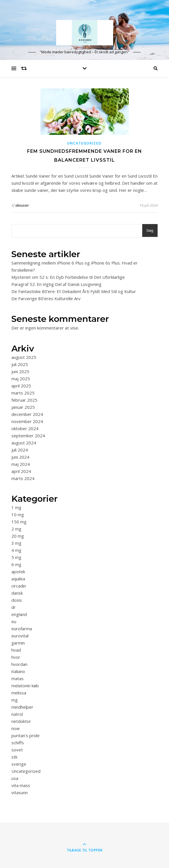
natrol (17, 714)
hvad (16, 650)
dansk (17, 593)
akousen (22, 205)
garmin (18, 643)
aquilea (18, 579)
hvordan (19, 664)
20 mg (18, 536)
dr (14, 607)
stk (14, 757)
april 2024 (21, 471)
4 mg (16, 550)
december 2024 (27, 414)
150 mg (19, 522)
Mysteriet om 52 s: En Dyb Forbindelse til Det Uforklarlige (68, 277)
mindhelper (22, 707)
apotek (18, 572)
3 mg (16, 543)
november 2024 (27, 421)
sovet (17, 750)
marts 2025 (23, 393)
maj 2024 (21, 464)
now (16, 728)
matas (18, 678)
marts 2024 (23, 478)
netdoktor (21, 721)
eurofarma (22, 629)
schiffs (18, 743)
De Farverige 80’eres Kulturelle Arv (46, 298)
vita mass (21, 785)
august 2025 (24, 357)
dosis (17, 600)
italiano (18, 671)
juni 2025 (20, 371)
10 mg (18, 515)
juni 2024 (20, 457)
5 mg (16, 557)
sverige (19, 764)
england (19, 614)
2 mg (16, 529)
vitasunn (20, 792)
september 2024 (28, 436)
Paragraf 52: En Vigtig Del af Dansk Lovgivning (56, 284)
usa (15, 778)
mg (15, 700)
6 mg (16, 564)
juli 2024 (20, 450)
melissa (19, 693)
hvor (16, 657)
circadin (19, 586)
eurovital (20, 636)
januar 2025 (23, 407)
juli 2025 (20, 364)
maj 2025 (21, 379)
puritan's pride (26, 735)
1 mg (16, 507)
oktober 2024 (25, 428)
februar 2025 (24, 400)
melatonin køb (25, 686)
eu (14, 621)
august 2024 (24, 443)
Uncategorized (84, 143)
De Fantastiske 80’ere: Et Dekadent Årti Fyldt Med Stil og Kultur (74, 291)
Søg (150, 230)
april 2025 (21, 386)
